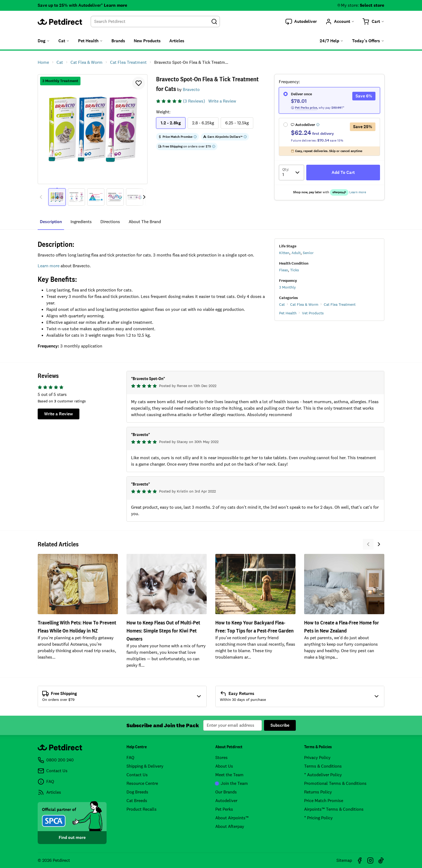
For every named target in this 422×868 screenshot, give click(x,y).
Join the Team (232, 783)
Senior (308, 253)
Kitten (284, 253)
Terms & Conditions (323, 766)
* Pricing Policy (318, 818)
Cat (282, 304)
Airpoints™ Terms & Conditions (334, 809)
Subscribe (280, 725)
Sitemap (344, 860)
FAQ (130, 758)
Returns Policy (318, 792)
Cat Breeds (137, 801)
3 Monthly (287, 287)
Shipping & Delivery (145, 766)
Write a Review (222, 101)
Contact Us (137, 775)
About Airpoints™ (232, 818)
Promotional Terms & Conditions (335, 783)
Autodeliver (226, 801)
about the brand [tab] (145, 222)
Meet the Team (229, 775)
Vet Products (313, 313)
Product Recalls (142, 809)
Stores (221, 758)
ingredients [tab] (81, 222)
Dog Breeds (137, 792)
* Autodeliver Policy (323, 775)
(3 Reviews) (194, 101)
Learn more (116, 5)
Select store (372, 5)
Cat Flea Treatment (340, 304)
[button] (301, 22)
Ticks (295, 270)
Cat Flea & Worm (304, 304)
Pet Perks (224, 809)
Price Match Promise (324, 801)
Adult (296, 253)
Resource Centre (142, 783)
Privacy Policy (317, 758)
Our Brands (226, 792)
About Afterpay (230, 826)
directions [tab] (110, 222)
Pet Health (288, 313)
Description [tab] (51, 222)
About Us (224, 766)
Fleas (284, 270)
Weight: (163, 112)
